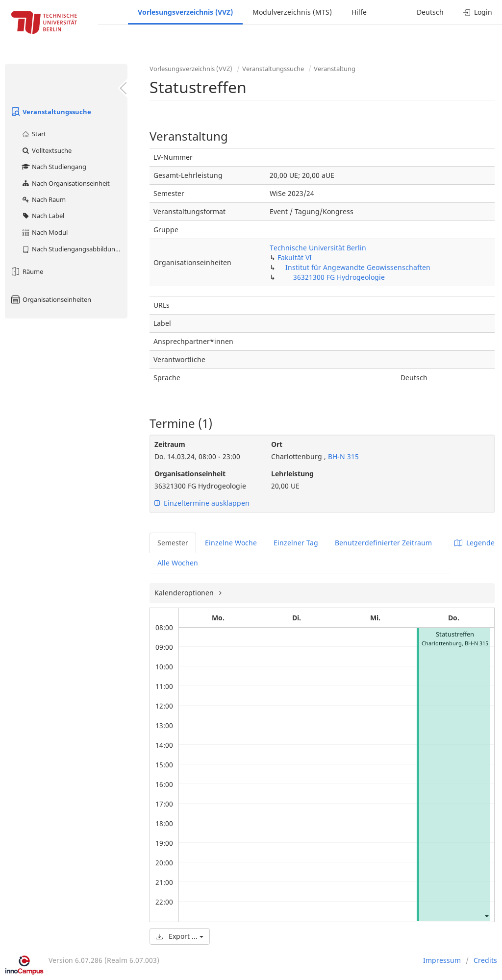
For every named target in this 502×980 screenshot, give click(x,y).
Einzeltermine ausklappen (202, 503)
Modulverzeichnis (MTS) (292, 12)
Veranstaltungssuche (50, 112)
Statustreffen (455, 634)
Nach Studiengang (54, 167)
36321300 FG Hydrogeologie (339, 277)
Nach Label (43, 216)
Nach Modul (44, 232)
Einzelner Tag (296, 543)
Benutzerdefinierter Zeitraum (383, 543)
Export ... (180, 936)
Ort (277, 444)
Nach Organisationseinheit (65, 183)
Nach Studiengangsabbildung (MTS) (74, 249)
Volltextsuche (46, 150)
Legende (475, 543)
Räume (26, 271)
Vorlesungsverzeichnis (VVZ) (185, 12)
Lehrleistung (292, 474)
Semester (173, 543)
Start (34, 134)
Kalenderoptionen (185, 593)
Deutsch (430, 12)
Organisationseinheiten (50, 299)
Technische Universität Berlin (318, 248)
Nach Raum (43, 199)
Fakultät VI (295, 257)
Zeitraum (170, 444)
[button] (486, 916)
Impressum (442, 960)
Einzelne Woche (231, 543)
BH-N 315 (342, 456)
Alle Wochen (178, 563)
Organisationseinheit (190, 474)
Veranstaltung (335, 69)
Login (478, 12)
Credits (485, 960)
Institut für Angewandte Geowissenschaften (358, 267)
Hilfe (359, 12)
